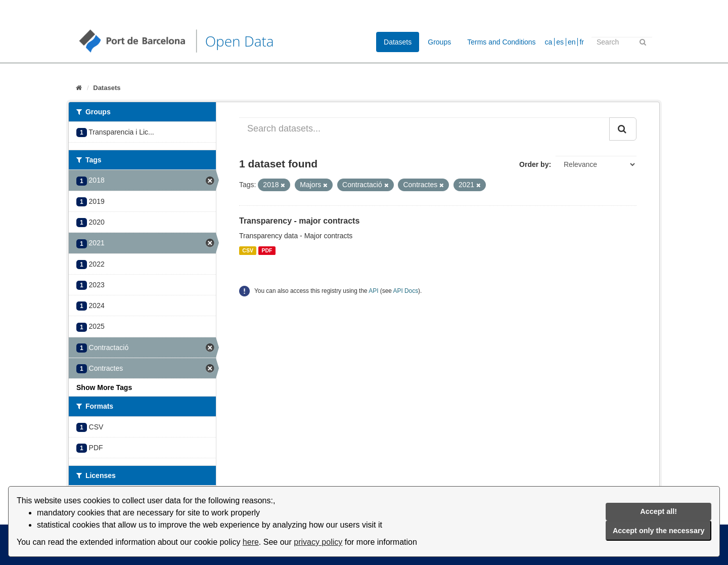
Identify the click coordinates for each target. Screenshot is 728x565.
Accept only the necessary (659, 531)
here (251, 542)
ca (549, 42)
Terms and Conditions (501, 42)
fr (582, 42)
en (572, 42)
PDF (267, 250)
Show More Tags (104, 387)
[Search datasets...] (424, 129)
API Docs (406, 291)
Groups (439, 42)
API (373, 291)
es (560, 42)
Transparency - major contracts (299, 221)
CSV (248, 250)
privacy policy (318, 542)
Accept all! (658, 511)
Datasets (398, 42)
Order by (534, 164)
